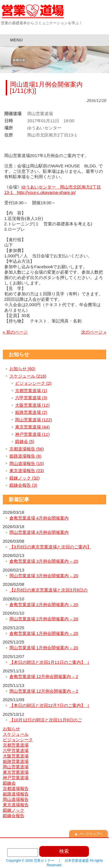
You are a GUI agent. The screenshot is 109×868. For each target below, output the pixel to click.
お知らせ (19, 354)
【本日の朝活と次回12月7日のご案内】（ (49, 705)
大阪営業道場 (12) (32, 405)
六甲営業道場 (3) (31, 398)
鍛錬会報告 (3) (23, 485)
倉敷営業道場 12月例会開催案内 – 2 (44, 676)
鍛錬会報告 (14, 816)
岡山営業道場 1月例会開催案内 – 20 (44, 648)
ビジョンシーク (18, 740)
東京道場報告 (16, 805)
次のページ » (94, 332)
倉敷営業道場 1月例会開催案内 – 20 (44, 633)
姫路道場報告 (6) (26, 456)
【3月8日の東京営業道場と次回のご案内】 (50, 547)
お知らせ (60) (22, 369)
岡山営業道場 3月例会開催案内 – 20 (44, 576)
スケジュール (16, 734)
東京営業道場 (16, 772)
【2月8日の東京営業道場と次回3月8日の (48, 590)
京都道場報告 (16, 788)
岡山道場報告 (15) (27, 463)
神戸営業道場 (16, 778)
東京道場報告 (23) (27, 471)
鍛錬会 (9, 783)
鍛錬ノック (14, 810)
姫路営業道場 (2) (31, 412)
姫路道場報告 (16, 794)
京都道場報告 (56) (27, 449)
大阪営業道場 (16, 756)
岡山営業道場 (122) (34, 420)
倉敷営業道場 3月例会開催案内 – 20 (44, 561)
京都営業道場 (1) (31, 391)
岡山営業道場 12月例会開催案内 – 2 (44, 691)
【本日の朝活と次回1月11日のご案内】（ (49, 662)
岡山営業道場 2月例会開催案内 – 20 (44, 619)
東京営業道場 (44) (32, 427)
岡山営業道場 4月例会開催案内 (39, 532)
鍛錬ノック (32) (25, 478)
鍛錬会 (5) (25, 441)
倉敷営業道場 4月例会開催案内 (39, 518)
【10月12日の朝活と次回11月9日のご (46, 720)
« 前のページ (15, 332)
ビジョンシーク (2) (33, 383)
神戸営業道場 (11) (32, 434)
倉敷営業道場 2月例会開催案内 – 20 (44, 605)
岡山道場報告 (16, 799)
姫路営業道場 (16, 761)
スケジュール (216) (28, 376)
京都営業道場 (16, 745)
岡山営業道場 (16, 767)
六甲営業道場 (16, 750)
